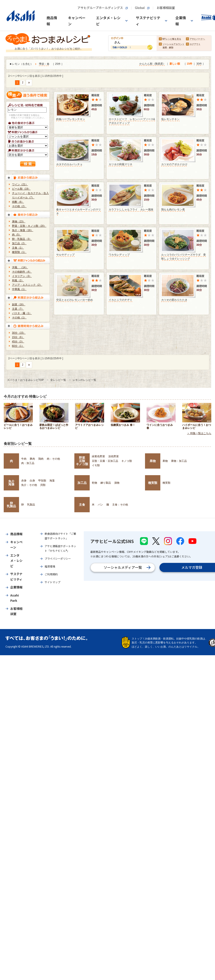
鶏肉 (41, 459)
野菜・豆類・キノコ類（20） (29, 226)
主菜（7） (18, 309)
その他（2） (19, 206)
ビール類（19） (21, 189)
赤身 (24, 481)
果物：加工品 (179, 461)
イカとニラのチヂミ (121, 300)
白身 (32, 481)
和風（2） (18, 280)
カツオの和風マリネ (121, 164)
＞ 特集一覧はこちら (199, 433)
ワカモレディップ (119, 255)
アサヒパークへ (197, 39)
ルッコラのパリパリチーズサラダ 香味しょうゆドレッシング (184, 257)
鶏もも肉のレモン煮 (173, 210)
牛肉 (24, 459)
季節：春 (44, 64)
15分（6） (18, 337)
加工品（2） (19, 243)
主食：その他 (120, 505)
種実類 (153, 483)
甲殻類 (42, 481)
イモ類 (96, 465)
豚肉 (32, 459)
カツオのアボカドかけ (174, 164)
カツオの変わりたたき (174, 300)
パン (100, 505)
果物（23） (19, 222)
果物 (153, 461)
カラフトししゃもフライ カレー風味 (131, 210)
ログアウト (195, 44)
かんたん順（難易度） (152, 64)
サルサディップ (65, 255)
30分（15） (19, 333)
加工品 (82, 483)
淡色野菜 (114, 456)
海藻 (52, 481)
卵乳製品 (11, 505)
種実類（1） (19, 252)
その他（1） (19, 318)
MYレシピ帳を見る (172, 39)
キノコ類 (127, 461)
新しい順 (175, 64)
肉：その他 (53, 459)
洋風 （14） (20, 267)
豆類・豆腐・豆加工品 (105, 461)
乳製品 (31, 505)
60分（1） (18, 346)
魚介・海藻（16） (23, 230)
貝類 (43, 485)
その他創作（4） (22, 272)
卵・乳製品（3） (22, 239)
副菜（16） (19, 304)
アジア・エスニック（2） (27, 285)
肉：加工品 (28, 463)
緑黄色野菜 (98, 456)
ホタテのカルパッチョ (69, 164)
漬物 (117, 483)
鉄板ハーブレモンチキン (71, 119)
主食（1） (18, 248)
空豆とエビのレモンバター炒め (75, 300)
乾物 (94, 483)
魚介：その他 (29, 485)
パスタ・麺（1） (22, 313)
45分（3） (18, 342)
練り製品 (106, 483)
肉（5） (17, 235)
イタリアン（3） (22, 276)
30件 (199, 64)
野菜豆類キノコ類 (82, 461)
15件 (190, 64)
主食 (82, 505)
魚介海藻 (11, 483)
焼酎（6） (18, 202)
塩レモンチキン (170, 119)
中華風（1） (19, 289)
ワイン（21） (20, 184)
